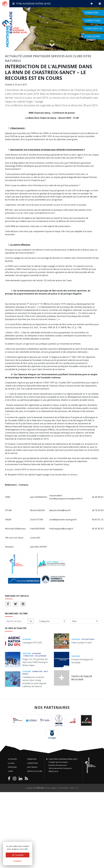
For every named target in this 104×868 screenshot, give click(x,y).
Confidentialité (63, 788)
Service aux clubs (35, 771)
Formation (32, 759)
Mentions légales (51, 788)
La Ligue (11, 763)
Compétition (32, 763)
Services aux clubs (67, 56)
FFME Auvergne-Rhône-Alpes (32, 4)
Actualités (12, 759)
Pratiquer (42, 56)
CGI (77, 788)
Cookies (72, 788)
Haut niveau (32, 767)
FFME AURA (40, 788)
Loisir (27, 56)
